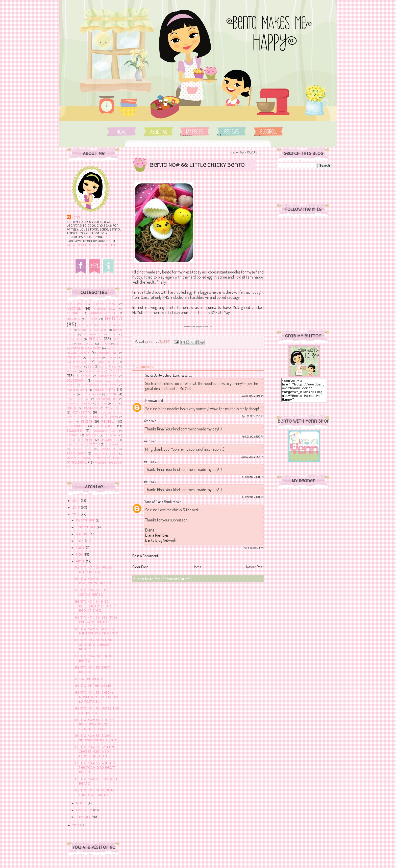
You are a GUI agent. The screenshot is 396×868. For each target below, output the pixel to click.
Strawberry (114, 444)
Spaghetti (109, 440)
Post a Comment (145, 556)
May (80, 554)
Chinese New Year (86, 348)
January (84, 817)
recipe (87, 421)
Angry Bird (105, 304)
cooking (94, 357)
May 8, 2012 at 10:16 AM (254, 548)
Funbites (84, 376)
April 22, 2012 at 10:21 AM (253, 416)
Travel (117, 458)
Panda (82, 417)
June (81, 548)
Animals (74, 313)
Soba (71, 440)
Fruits (115, 371)
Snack (92, 435)
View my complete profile (91, 245)
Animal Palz (105, 309)
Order (268, 132)
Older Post (140, 567)
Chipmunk (115, 348)
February (84, 810)
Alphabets (75, 304)
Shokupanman (105, 431)
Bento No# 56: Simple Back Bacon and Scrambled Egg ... (95, 724)
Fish (115, 367)
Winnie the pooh (109, 463)
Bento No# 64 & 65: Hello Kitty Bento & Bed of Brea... (95, 606)
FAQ (231, 132)
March (82, 803)
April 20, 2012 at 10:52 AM (253, 396)
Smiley (72, 435)
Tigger (72, 458)
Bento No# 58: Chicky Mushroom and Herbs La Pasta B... (96, 697)
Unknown (150, 401)
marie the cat (78, 399)
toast (86, 458)
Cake (119, 344)
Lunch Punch (91, 394)
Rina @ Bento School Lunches (164, 375)
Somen (88, 440)
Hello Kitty (104, 390)
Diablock (107, 362)
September (86, 527)
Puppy (71, 422)
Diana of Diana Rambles (159, 502)
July (80, 541)
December (86, 520)
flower (72, 371)
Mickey (102, 403)
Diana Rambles (157, 535)
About (159, 132)
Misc (115, 403)
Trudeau (79, 462)
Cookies (74, 357)
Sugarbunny (82, 449)
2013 (77, 507)
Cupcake (112, 357)
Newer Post (255, 567)
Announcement (103, 313)
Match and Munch (80, 403)
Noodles (105, 413)
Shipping (195, 132)
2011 (76, 825)
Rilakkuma (76, 426)
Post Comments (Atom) (173, 579)
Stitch (94, 444)
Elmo (103, 367)
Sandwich (104, 426)
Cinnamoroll (108, 353)
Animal (74, 309)
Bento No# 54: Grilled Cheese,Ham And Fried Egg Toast (95, 752)
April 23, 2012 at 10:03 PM (253, 437)
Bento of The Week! (93, 686)
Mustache (91, 408)
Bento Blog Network (161, 540)
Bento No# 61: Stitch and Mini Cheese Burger (94, 645)
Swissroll (108, 449)
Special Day (76, 444)
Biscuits (110, 334)
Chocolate (81, 353)
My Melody (114, 408)
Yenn (76, 217)
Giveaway (75, 381)
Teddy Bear (76, 453)
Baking (73, 319)
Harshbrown (77, 390)
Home (122, 132)
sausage (74, 431)
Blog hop (74, 339)
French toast (93, 371)
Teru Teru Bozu (105, 453)
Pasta (98, 417)
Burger (105, 344)
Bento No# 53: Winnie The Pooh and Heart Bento (95, 768)
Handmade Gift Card (100, 385)
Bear (94, 319)
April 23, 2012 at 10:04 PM (253, 457)
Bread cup (86, 344)
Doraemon (75, 367)
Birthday (90, 334)
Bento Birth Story (93, 325)
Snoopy (111, 435)
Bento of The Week (93, 330)
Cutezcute (76, 362)
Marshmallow (107, 399)
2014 (77, 501)
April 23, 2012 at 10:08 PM (253, 477)
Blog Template (89, 679)
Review (108, 421)
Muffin (72, 408)
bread (95, 339)
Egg (91, 367)
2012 (76, 514)
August (83, 534)
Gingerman (108, 376)
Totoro (101, 458)
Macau (112, 394)
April (81, 561)
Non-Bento (82, 412)
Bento (114, 318)
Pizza (114, 417)
